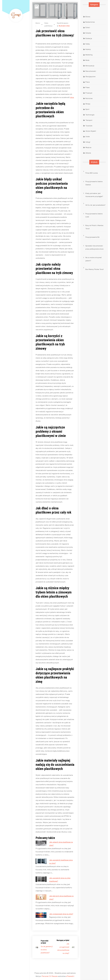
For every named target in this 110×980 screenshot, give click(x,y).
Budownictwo (64, 26)
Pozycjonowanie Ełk (92, 237)
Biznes (88, 17)
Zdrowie (88, 153)
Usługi (88, 142)
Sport (87, 109)
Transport (89, 120)
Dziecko (88, 33)
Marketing (89, 55)
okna (72, 97)
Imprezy (88, 49)
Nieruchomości (91, 71)
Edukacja (89, 38)
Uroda (88, 136)
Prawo (88, 87)
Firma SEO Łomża (92, 173)
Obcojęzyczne (90, 76)
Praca (88, 82)
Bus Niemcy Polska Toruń (94, 269)
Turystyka (89, 126)
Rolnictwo (89, 98)
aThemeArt (70, 976)
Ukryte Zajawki (91, 131)
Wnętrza (88, 147)
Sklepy (88, 104)
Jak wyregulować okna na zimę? (61, 914)
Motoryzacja (90, 66)
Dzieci (88, 27)
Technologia (90, 115)
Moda (87, 60)
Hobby (88, 44)
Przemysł (89, 93)
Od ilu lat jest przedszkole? (95, 205)
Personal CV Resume (50, 976)
